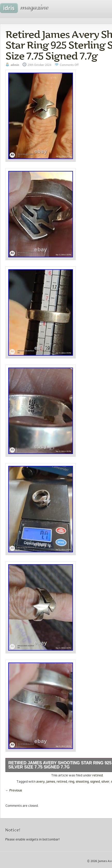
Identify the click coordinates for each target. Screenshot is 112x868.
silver (105, 782)
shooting (82, 782)
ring (71, 782)
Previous (14, 791)
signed (95, 782)
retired (98, 776)
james (51, 782)
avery (40, 782)
